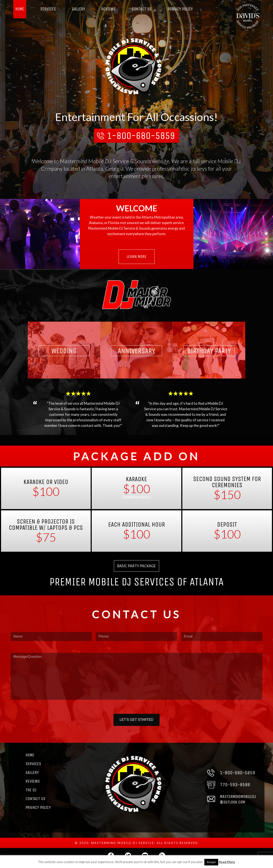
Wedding (64, 353)
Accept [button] (211, 862)
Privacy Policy (181, 9)
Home (20, 9)
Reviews (108, 9)
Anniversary (137, 353)
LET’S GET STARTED (136, 723)
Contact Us (142, 9)
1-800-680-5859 (141, 136)
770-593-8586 (235, 789)
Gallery (79, 9)
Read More (227, 862)
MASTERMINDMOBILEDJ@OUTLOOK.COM (238, 804)
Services (48, 9)
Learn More (137, 258)
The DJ (31, 794)
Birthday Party (209, 353)
